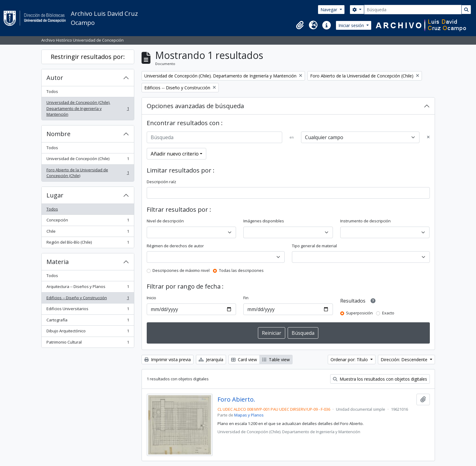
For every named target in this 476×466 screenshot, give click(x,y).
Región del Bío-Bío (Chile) (88, 243)
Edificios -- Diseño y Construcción (88, 299)
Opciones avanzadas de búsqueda (195, 106)
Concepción (88, 221)
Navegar (329, 10)
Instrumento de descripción (365, 221)
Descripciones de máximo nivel (181, 270)
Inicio (151, 298)
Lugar (55, 195)
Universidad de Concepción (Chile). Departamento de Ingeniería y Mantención (88, 108)
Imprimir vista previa (168, 360)
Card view (244, 360)
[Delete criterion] (428, 137)
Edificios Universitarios (88, 310)
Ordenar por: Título (350, 360)
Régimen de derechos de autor (175, 246)
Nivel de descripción (165, 221)
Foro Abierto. (236, 399)
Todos (52, 91)
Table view (276, 360)
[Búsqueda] (413, 10)
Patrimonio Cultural (88, 343)
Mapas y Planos (249, 415)
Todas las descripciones (241, 270)
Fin (246, 298)
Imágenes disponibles (264, 221)
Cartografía (88, 321)
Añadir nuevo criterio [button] (175, 154)
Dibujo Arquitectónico (88, 332)
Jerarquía (211, 360)
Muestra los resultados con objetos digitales (380, 379)
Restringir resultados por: (88, 57)
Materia (58, 262)
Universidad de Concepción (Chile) (88, 160)
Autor (55, 78)
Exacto (388, 313)
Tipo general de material (314, 246)
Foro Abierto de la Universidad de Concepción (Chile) (88, 173)
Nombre (58, 134)
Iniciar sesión (352, 25)
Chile (88, 233)
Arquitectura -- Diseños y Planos (88, 288)
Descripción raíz (161, 182)
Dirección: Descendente (405, 360)
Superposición (359, 313)
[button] (300, 25)
